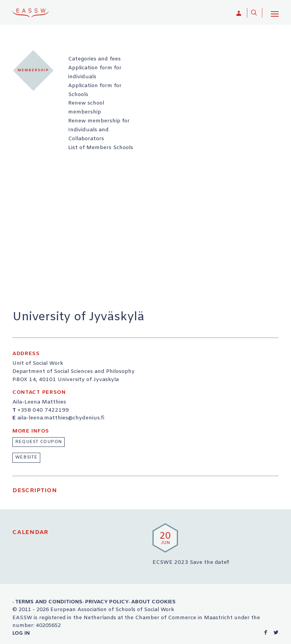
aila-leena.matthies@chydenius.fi (61, 418)
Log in (21, 633)
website (26, 457)
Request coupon (39, 442)
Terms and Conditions (49, 602)
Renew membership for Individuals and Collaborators (99, 130)
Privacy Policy (107, 602)
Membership (33, 70)
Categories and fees (94, 59)
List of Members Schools (101, 148)
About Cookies (153, 602)
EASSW (31, 13)
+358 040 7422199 (43, 410)
